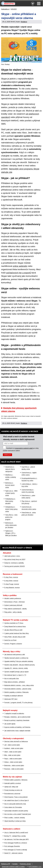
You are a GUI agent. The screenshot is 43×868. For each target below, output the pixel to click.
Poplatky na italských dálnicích (14, 696)
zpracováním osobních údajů (24, 448)
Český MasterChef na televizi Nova (15, 627)
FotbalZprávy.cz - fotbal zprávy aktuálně (11, 501)
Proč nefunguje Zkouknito (12, 846)
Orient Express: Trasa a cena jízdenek (16, 797)
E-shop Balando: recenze (12, 588)
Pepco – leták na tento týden (13, 759)
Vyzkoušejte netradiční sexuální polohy (16, 811)
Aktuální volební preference (13, 598)
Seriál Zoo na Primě (10, 640)
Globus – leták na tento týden (13, 762)
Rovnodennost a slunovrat (12, 794)
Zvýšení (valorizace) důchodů (13, 605)
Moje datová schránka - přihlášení (15, 682)
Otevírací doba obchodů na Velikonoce (16, 742)
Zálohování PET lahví (11, 699)
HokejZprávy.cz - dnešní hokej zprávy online (11, 509)
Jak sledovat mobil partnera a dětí (15, 655)
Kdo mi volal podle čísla (11, 679)
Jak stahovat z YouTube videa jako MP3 (16, 839)
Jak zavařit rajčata (10, 724)
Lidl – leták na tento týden (12, 745)
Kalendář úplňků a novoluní (13, 783)
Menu (39, 4)
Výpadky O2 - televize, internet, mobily (16, 668)
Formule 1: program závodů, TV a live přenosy (18, 703)
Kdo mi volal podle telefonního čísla (15, 804)
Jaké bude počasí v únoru (12, 556)
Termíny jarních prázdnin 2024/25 (14, 566)
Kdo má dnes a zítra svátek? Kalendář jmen (18, 814)
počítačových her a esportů (19, 273)
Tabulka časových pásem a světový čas (16, 658)
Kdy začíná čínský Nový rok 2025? (15, 559)
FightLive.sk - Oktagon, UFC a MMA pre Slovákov (11, 533)
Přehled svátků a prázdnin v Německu (16, 780)
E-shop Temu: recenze (11, 577)
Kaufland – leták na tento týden (14, 748)
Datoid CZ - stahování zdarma (13, 853)
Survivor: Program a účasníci (13, 644)
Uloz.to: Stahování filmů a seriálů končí (16, 833)
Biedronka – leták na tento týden (14, 765)
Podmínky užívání (25, 864)
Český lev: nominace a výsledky (14, 563)
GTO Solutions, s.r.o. (35, 867)
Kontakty (15, 864)
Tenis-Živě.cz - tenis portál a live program (11, 517)
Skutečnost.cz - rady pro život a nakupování (10, 469)
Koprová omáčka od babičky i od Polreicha (17, 727)
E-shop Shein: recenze (11, 581)
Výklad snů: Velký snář (11, 787)
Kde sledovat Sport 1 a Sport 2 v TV (15, 675)
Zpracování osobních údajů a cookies (13, 867)
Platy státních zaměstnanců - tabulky (15, 609)
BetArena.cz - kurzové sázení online (10, 485)
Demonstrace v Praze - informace (15, 602)
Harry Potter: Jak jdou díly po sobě (15, 637)
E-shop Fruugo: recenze (12, 584)
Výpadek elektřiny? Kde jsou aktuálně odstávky (19, 661)
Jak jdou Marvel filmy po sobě (13, 630)
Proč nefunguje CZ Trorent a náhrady (16, 850)
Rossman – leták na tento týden (14, 769)
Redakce (24, 22)
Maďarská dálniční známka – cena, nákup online (19, 685)
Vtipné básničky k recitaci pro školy (15, 821)
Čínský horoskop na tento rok (13, 790)
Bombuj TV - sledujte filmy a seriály (15, 836)
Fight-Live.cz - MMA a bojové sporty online (11, 493)
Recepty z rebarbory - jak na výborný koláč (17, 717)
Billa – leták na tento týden (12, 755)
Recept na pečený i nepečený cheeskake (17, 720)
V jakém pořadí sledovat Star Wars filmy (16, 633)
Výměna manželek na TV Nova (14, 623)
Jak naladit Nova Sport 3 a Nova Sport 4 (17, 800)
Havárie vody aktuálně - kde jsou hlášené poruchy (19, 665)
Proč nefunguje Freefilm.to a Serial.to (16, 843)
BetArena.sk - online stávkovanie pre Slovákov (11, 525)
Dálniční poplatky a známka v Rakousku (16, 692)
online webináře (20, 266)
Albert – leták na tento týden (13, 752)
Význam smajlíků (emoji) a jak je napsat (16, 672)
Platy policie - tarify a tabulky (13, 612)
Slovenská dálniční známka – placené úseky (18, 689)
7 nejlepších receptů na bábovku (14, 714)
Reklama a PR (6, 864)
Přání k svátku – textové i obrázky (15, 818)
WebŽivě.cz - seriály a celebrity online (11, 477)
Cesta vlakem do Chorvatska (13, 807)
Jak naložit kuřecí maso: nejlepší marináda (17, 731)
